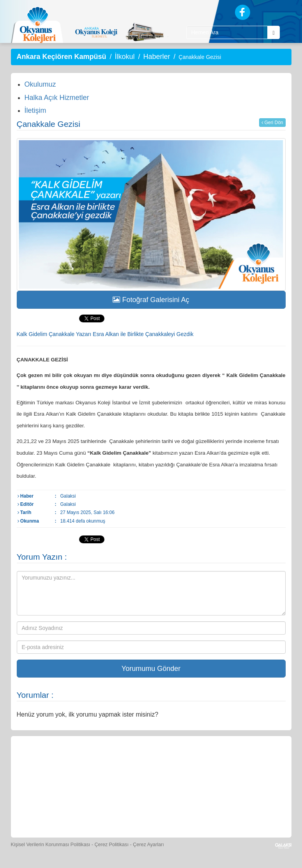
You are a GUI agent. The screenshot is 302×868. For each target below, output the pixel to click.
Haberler (156, 57)
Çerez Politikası (111, 845)
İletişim (35, 110)
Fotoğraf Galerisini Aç (151, 300)
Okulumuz (40, 84)
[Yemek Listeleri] (152, 762)
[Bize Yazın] (44, 762)
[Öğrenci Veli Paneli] (80, 762)
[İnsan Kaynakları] (133, 809)
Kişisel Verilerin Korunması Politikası (51, 845)
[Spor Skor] (187, 762)
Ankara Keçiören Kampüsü (62, 57)
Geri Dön (272, 123)
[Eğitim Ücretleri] (98, 809)
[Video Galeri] (259, 762)
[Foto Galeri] (223, 762)
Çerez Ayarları (148, 845)
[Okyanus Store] (116, 762)
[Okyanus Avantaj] (168, 809)
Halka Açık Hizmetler (57, 98)
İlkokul (125, 57)
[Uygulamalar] (204, 809)
